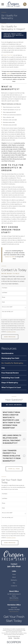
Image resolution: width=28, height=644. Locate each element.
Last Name (5, 293)
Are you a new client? (7, 307)
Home (14, 574)
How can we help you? (8, 312)
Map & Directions (14, 600)
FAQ (14, 583)
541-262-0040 (14, 566)
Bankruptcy (14, 580)
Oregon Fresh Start (8, 55)
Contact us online (10, 257)
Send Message (10, 337)
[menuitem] (14, 353)
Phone (4, 297)
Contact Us (14, 586)
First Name (5, 288)
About (14, 577)
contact (9, 73)
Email (3, 302)
